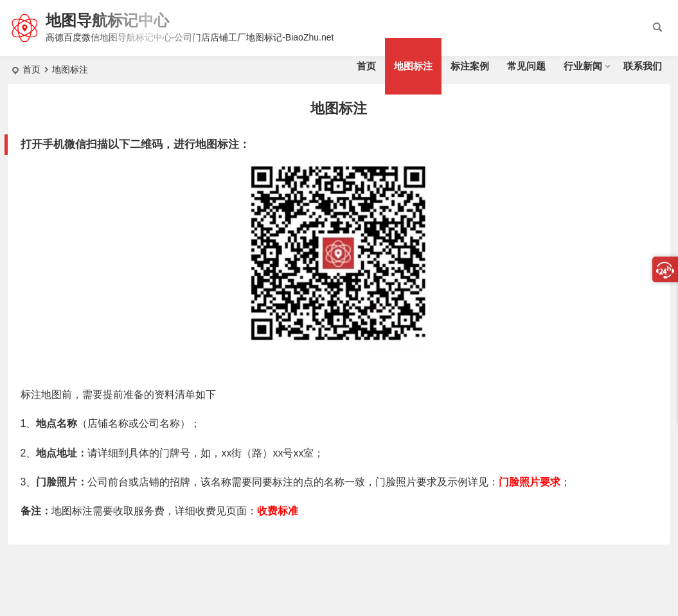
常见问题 (526, 66)
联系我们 (643, 66)
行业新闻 (583, 66)
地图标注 (413, 66)
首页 (366, 66)
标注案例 (470, 66)
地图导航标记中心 (107, 20)
